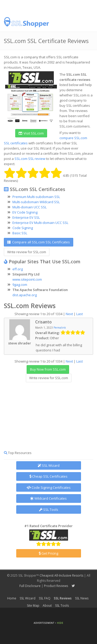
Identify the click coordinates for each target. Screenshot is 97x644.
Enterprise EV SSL (26, 217)
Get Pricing (48, 553)
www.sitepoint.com (27, 279)
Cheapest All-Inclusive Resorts (61, 575)
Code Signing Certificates (49, 487)
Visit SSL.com (31, 133)
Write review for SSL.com (27, 252)
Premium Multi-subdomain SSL (36, 197)
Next (69, 314)
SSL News (82, 598)
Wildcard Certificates (48, 498)
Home (12, 598)
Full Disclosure (30, 586)
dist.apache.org (25, 295)
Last (80, 314)
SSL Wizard (49, 465)
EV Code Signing (25, 212)
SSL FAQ (45, 598)
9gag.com (20, 285)
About (47, 606)
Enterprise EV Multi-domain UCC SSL (40, 223)
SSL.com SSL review (30, 159)
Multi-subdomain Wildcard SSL (36, 202)
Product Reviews (56, 586)
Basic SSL (20, 233)
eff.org (18, 269)
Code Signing (23, 228)
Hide (60, 623)
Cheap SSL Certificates (48, 476)
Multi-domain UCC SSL (29, 207)
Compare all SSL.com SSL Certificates (39, 242)
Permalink (60, 328)
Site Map (33, 606)
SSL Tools (49, 509)
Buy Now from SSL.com (48, 369)
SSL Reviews (63, 598)
